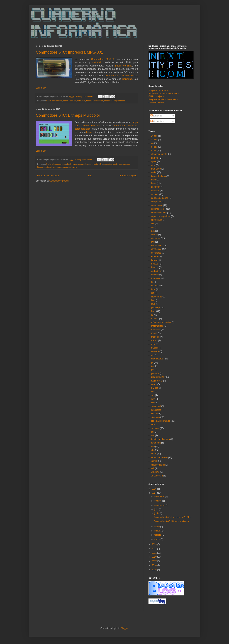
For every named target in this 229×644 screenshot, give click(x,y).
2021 (155, 553)
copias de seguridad (161, 216)
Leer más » (41, 88)
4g (152, 143)
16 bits (154, 136)
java (153, 304)
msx (153, 344)
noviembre (160, 497)
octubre (158, 501)
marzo (158, 531)
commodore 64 (70, 101)
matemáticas (50, 167)
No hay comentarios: (85, 96)
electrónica (117, 164)
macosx (155, 319)
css (153, 224)
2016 (155, 565)
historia (89, 101)
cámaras (155, 191)
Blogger (124, 628)
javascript (156, 308)
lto (152, 315)
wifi (153, 468)
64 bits (154, 147)
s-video (155, 388)
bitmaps (90, 132)
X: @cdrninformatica (158, 90)
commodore (57, 101)
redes (154, 384)
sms (153, 424)
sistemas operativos (161, 421)
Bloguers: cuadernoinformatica (163, 99)
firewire (155, 260)
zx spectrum (157, 476)
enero (157, 539)
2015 (155, 570)
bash (69, 164)
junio (157, 513)
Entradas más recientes (48, 176)
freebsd (155, 264)
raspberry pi (157, 381)
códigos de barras (160, 198)
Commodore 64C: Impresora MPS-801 (70, 52)
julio (157, 509)
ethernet (155, 256)
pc (152, 362)
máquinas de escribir (161, 322)
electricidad (157, 245)
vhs (153, 450)
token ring (156, 443)
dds (153, 231)
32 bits (154, 140)
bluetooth (156, 187)
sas (153, 395)
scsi (153, 403)
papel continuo (124, 66)
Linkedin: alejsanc (157, 102)
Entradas (156, 116)
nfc (153, 355)
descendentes (130, 76)
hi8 (153, 282)
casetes (155, 194)
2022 (155, 549)
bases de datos (158, 176)
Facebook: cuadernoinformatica (164, 94)
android (155, 158)
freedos (155, 267)
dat (153, 227)
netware (155, 351)
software (73, 167)
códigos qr (156, 202)
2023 (155, 544)
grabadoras (157, 271)
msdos (154, 340)
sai (153, 392)
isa (153, 300)
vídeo (154, 454)
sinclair (154, 414)
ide (153, 293)
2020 (155, 557)
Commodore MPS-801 (103, 59)
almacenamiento (59, 164)
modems (155, 337)
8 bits (49, 164)
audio (154, 172)
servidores (156, 410)
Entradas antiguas (128, 176)
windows (155, 472)
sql (153, 432)
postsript (155, 373)
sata (153, 399)
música (155, 348)
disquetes (108, 164)
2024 (155, 493)
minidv (154, 333)
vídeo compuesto (159, 457)
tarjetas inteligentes (160, 439)
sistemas (155, 417)
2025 (155, 489)
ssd (153, 435)
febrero (158, 535)
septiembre (160, 505)
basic (49, 101)
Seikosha (127, 79)
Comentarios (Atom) (59, 181)
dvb (153, 242)
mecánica (108, 101)
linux (153, 311)
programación (120, 101)
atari (153, 165)
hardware (81, 101)
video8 (154, 461)
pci (153, 366)
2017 (155, 561)
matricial (97, 62)
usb (153, 447)
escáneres (156, 253)
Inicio (89, 176)
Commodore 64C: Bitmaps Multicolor (68, 115)
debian (154, 235)
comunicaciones (159, 213)
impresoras (98, 101)
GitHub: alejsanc (156, 96)
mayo (157, 527)
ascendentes (112, 76)
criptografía (157, 220)
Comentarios (158, 121)
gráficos (126, 164)
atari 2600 (156, 169)
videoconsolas (158, 465)
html (153, 289)
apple (154, 161)
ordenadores (157, 359)
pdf (153, 370)
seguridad (156, 406)
